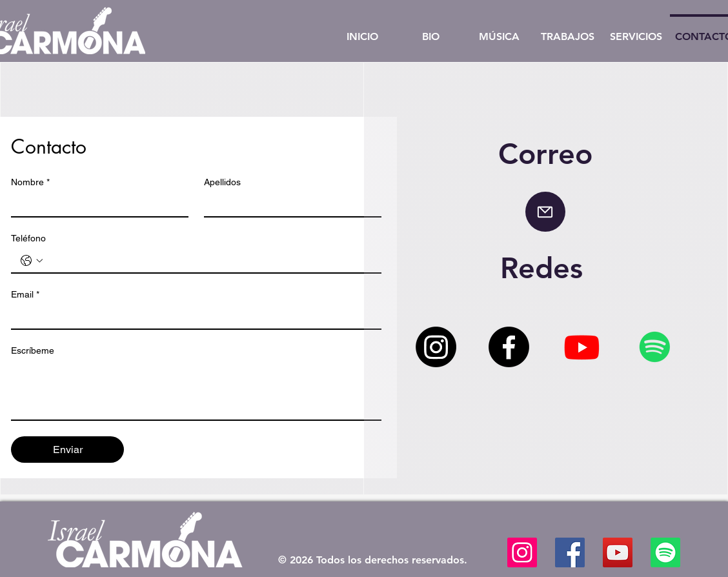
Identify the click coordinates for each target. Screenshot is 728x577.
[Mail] (545, 212)
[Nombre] (96, 205)
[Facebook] (509, 347)
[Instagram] (436, 347)
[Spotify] (655, 347)
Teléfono (28, 238)
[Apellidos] (289, 205)
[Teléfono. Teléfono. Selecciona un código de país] (32, 261)
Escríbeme (33, 350)
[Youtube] (582, 347)
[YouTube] (618, 552)
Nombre (30, 182)
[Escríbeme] (196, 390)
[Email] (192, 317)
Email (25, 295)
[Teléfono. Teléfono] (209, 261)
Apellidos (222, 182)
